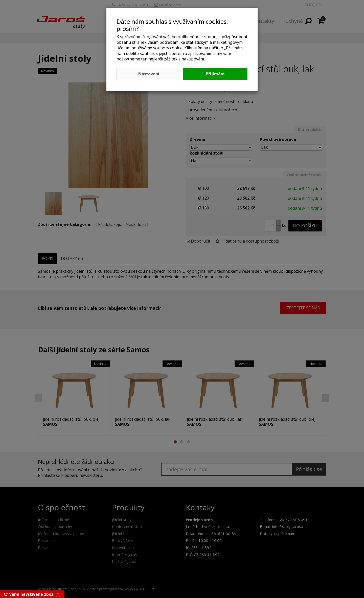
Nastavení (149, 74)
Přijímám (215, 74)
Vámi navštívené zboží (29, 594)
